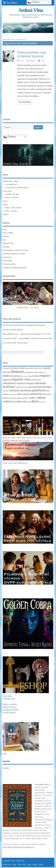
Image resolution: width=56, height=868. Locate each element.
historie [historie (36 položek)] (18, 372)
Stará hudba (7, 261)
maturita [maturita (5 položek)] (36, 376)
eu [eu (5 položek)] (40, 368)
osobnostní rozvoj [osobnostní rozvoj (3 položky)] (22, 387)
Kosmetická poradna (11, 710)
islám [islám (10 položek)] (6, 376)
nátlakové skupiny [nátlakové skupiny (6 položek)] (25, 383)
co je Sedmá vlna (11, 184)
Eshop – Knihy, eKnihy (13, 208)
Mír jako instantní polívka (13, 329)
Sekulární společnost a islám (14, 254)
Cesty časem (8, 696)
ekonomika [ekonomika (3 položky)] (34, 368)
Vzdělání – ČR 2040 (12, 194)
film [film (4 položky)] (9, 372)
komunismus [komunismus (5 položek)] (15, 376)
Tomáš (22, 61)
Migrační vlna (8, 243)
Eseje (42, 61)
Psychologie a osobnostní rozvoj (15, 250)
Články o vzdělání (10, 704)
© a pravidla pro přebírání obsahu (17, 188)
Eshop (5, 204)
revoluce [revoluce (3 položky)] (6, 391)
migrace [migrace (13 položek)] (45, 376)
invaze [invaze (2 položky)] (45, 372)
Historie (6, 236)
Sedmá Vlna (31, 10)
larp (4, 240)
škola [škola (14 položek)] (35, 401)
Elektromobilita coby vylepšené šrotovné (32, 54)
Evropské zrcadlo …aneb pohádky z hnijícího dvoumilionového (28, 338)
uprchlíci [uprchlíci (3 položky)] (25, 398)
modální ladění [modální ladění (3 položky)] (36, 380)
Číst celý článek (25, 102)
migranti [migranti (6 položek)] (7, 380)
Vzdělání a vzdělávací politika (15, 268)
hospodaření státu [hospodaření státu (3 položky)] (31, 372)
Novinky (6, 247)
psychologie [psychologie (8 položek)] (45, 387)
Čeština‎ (10, 137)
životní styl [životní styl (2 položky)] (42, 402)
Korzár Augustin (9, 712)
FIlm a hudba (8, 233)
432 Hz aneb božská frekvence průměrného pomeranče (24, 325)
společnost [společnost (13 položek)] (39, 390)
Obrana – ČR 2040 (11, 197)
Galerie (6, 214)
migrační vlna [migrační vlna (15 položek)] (21, 379)
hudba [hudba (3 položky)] (40, 372)
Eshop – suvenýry (11, 211)
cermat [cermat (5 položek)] (22, 368)
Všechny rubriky (9, 264)
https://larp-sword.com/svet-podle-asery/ (18, 847)
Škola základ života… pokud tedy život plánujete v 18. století (27, 334)
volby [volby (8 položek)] (32, 398)
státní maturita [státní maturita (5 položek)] (23, 394)
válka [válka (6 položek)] (25, 402)
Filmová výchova (10, 707)
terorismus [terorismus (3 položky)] (12, 398)
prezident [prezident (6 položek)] (33, 387)
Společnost (7, 257)
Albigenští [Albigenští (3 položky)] (7, 368)
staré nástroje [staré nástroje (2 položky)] (12, 394)
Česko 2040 (7, 191)
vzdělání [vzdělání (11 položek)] (41, 398)
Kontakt (6, 768)
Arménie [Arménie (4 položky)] (14, 368)
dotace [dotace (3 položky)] (27, 368)
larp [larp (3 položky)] (30, 376)
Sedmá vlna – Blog (10, 181)
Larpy (5, 201)
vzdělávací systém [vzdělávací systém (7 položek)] (12, 401)
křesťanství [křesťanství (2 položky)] (25, 376)
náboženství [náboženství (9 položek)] (9, 383)
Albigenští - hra (9, 698)
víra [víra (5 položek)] (29, 402)
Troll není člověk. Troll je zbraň (15, 343)
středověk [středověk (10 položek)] (36, 394)
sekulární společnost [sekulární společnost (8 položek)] (20, 390)
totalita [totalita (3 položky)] (19, 398)
